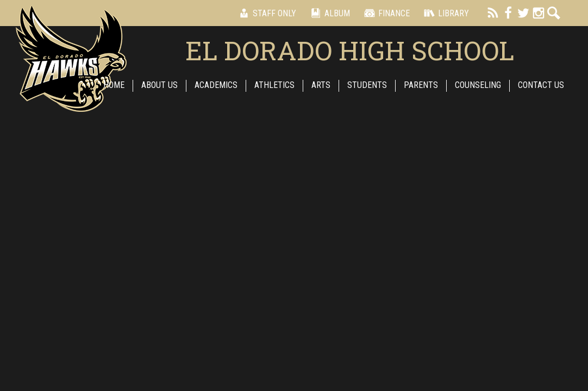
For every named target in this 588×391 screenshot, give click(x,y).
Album (329, 13)
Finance (385, 13)
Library (445, 13)
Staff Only (266, 13)
